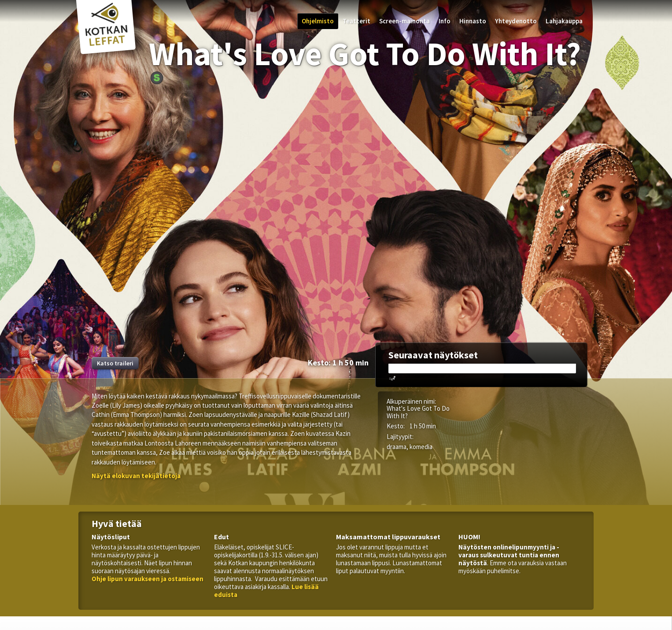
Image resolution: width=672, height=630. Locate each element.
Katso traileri (115, 363)
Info (445, 21)
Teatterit (356, 21)
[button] (136, 476)
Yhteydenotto (516, 21)
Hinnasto (473, 21)
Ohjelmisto (318, 21)
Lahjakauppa (564, 21)
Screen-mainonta (404, 21)
